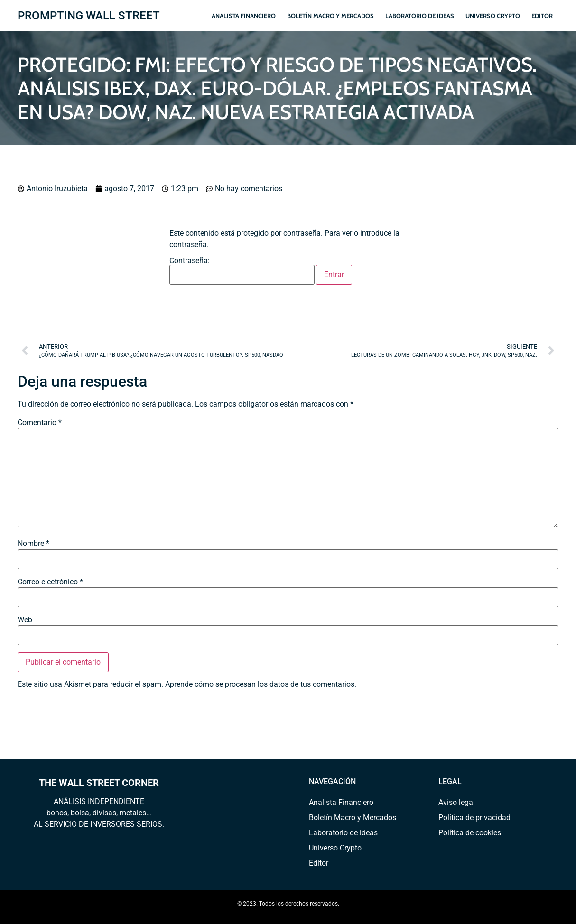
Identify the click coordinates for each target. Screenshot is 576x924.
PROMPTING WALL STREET (89, 16)
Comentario (40, 423)
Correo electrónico (50, 582)
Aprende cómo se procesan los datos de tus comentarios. (261, 684)
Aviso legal (457, 802)
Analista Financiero (244, 16)
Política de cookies (470, 833)
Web (25, 620)
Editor (542, 16)
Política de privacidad (474, 818)
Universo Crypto (493, 16)
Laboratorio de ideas (420, 16)
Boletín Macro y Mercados (330, 16)
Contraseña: (242, 271)
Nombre (33, 544)
